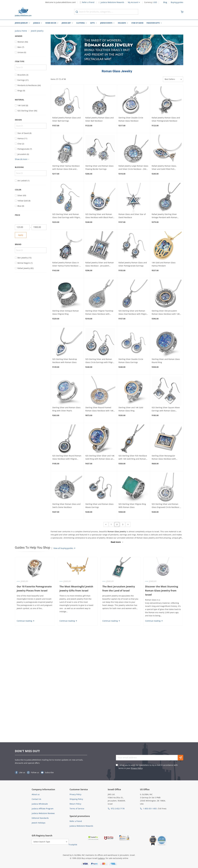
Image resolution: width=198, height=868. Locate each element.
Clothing (81, 23)
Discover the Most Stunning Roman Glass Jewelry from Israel (162, 591)
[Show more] (22, 159)
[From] (22, 227)
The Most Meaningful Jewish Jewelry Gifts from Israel (76, 589)
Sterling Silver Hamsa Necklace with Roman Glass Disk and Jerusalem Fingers (66, 168)
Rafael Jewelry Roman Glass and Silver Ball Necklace (100, 119)
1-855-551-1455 (150, 809)
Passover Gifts (153, 23)
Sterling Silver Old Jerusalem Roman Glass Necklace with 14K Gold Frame (166, 313)
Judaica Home (21, 31)
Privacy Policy (137, 768)
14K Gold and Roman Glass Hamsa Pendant (164, 264)
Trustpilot (73, 845)
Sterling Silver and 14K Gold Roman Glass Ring (131, 409)
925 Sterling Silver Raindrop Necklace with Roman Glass (65, 361)
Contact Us (36, 799)
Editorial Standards (40, 818)
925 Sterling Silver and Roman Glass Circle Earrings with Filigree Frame (100, 361)
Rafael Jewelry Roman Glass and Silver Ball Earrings (67, 119)
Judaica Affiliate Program (43, 809)
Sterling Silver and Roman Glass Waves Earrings (99, 506)
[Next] (128, 525)
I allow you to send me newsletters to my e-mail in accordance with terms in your (148, 767)
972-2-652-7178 (118, 809)
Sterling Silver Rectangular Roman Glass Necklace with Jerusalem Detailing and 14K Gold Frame (166, 458)
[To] (39, 227)
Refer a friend (87, 2)
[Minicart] (182, 12)
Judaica (37, 23)
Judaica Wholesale (40, 804)
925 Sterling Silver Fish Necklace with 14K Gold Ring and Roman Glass (133, 458)
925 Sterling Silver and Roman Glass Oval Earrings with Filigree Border (67, 216)
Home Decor (51, 23)
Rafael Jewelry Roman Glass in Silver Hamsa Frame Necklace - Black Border (66, 264)
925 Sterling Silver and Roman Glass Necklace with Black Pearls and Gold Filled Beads (100, 216)
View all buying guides (64, 548)
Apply (21, 235)
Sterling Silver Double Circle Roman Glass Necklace (131, 119)
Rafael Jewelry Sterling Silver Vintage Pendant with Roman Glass (164, 216)
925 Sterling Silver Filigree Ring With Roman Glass (132, 506)
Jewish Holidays (39, 823)
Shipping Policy (76, 799)
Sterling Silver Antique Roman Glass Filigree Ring (66, 312)
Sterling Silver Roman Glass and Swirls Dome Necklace (66, 506)
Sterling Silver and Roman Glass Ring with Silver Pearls (66, 409)
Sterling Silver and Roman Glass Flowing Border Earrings (99, 168)
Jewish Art (66, 23)
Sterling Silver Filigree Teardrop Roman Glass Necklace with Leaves (99, 313)
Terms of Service (77, 809)
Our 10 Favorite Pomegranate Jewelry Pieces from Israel (34, 589)
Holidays (122, 23)
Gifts (92, 23)
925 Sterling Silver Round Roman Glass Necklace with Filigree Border (67, 458)
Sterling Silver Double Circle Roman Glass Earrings (131, 361)
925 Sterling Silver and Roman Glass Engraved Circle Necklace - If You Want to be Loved (166, 506)
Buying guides (177, 2)
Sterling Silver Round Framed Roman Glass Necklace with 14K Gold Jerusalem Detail (99, 409)
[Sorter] (173, 79)
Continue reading (25, 621)
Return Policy (75, 804)
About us (36, 794)
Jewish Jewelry (21, 23)
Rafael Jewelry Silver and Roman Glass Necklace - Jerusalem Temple (100, 264)
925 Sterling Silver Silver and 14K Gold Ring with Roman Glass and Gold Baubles (100, 458)
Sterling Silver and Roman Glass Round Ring (166, 361)
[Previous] (106, 525)
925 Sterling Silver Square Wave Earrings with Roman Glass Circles (166, 409)
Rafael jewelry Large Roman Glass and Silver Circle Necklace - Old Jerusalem (133, 168)
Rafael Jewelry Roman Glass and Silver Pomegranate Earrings (133, 264)
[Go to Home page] (23, 12)
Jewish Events (106, 23)
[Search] (31, 68)
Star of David (137, 23)
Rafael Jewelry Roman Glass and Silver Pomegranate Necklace (166, 119)
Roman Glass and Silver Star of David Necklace (132, 216)
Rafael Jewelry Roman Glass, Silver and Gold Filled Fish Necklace (164, 168)
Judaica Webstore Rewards (111, 2)
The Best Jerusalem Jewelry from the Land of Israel (119, 589)
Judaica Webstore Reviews (43, 813)
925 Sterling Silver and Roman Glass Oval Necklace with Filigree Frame (133, 313)
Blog (165, 2)
